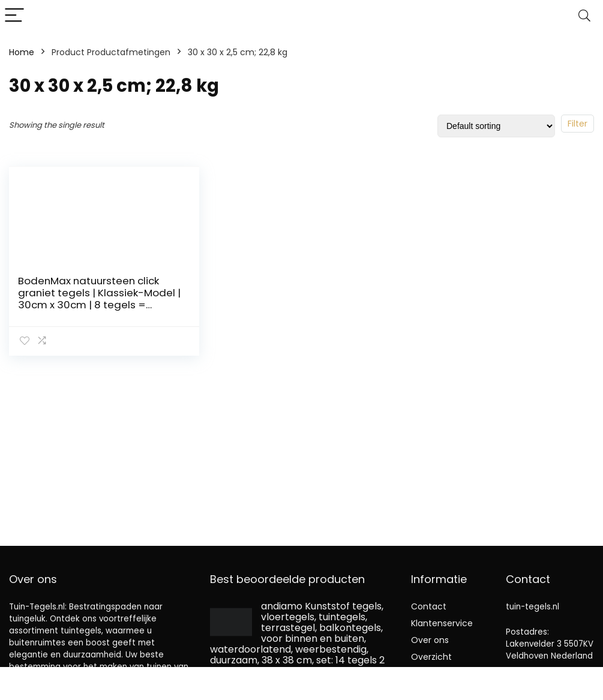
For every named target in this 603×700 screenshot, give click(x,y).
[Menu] (14, 16)
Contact (429, 606)
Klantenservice (442, 623)
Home (22, 52)
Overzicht (431, 657)
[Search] (584, 16)
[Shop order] (496, 126)
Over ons (430, 640)
